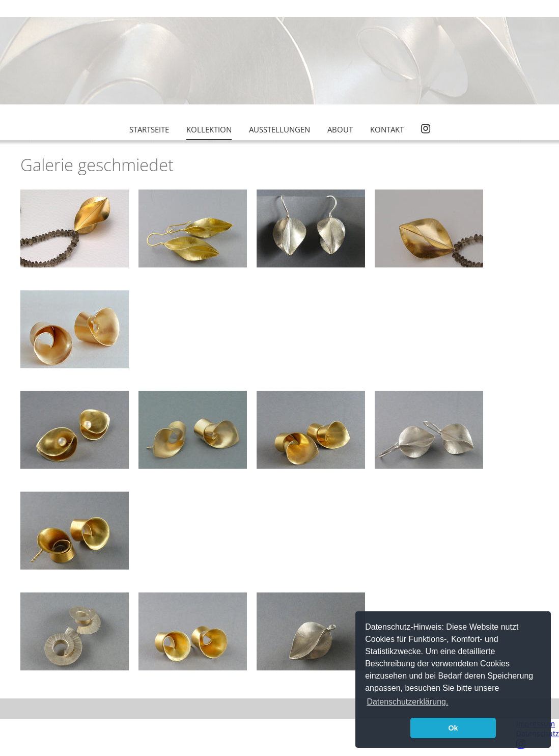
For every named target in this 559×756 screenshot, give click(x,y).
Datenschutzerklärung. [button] (407, 702)
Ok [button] (453, 728)
